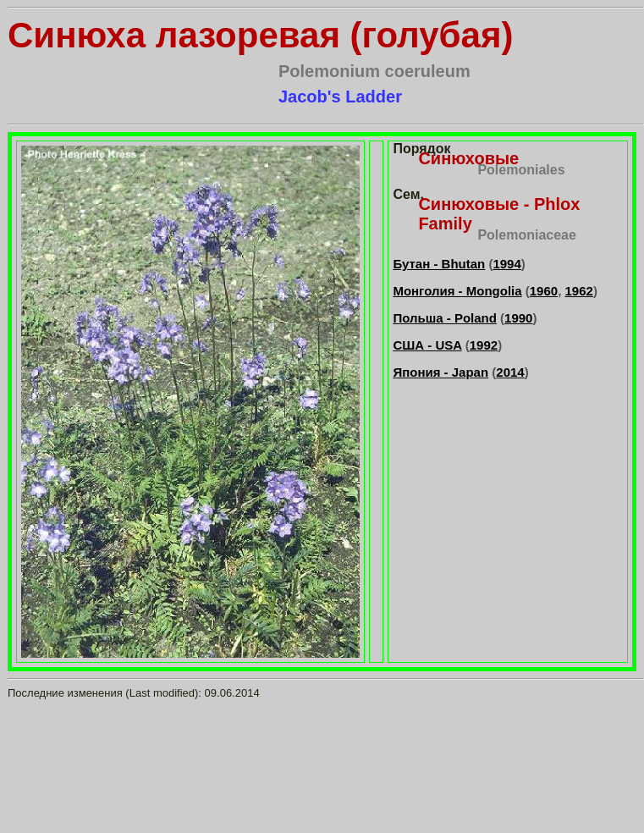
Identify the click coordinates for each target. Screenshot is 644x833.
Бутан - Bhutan (439, 264)
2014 (510, 372)
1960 (544, 291)
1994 (506, 264)
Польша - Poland (445, 318)
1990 (518, 318)
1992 (484, 345)
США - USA (427, 345)
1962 (579, 291)
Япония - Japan (440, 372)
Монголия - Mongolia (457, 291)
